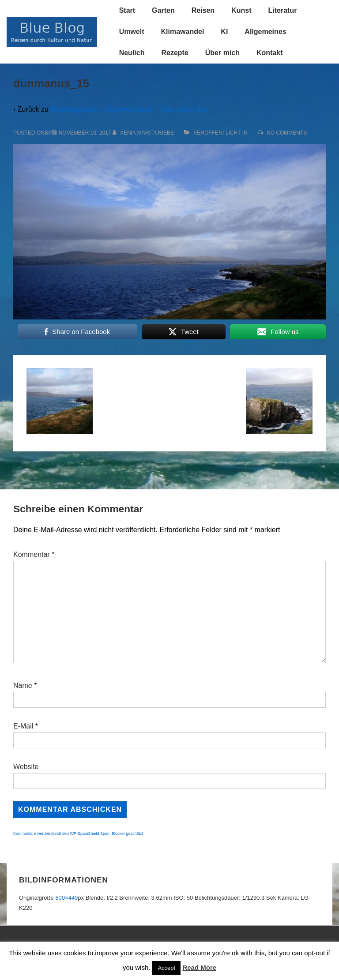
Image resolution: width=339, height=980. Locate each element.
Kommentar (34, 554)
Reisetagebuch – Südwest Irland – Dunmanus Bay (129, 109)
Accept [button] (166, 968)
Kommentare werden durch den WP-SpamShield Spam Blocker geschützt (78, 834)
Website (26, 767)
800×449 (66, 898)
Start (127, 10)
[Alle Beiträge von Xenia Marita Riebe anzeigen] (144, 133)
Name (23, 685)
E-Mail (23, 726)
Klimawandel (183, 32)
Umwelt (132, 32)
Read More (199, 967)
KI (224, 32)
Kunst (241, 10)
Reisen (203, 10)
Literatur (282, 10)
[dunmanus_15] (85, 133)
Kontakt (270, 53)
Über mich (222, 53)
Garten (163, 10)
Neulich (132, 53)
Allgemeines (265, 32)
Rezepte (175, 53)
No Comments (287, 133)
